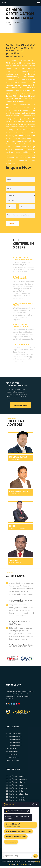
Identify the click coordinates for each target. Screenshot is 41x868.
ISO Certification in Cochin (15, 797)
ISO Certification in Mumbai (16, 776)
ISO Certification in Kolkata (15, 800)
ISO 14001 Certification (14, 736)
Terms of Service (22, 864)
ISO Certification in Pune (14, 785)
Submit (12, 223)
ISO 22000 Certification (14, 742)
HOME (8, 22)
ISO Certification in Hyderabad (17, 788)
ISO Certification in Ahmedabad (17, 794)
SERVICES (19, 22)
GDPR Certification (12, 757)
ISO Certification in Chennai (16, 782)
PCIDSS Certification (13, 754)
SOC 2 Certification (12, 751)
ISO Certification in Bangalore (16, 779)
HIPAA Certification (13, 760)
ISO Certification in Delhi (14, 791)
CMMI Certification (12, 748)
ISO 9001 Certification (14, 733)
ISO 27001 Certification (14, 745)
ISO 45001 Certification (14, 739)
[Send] (36, 856)
